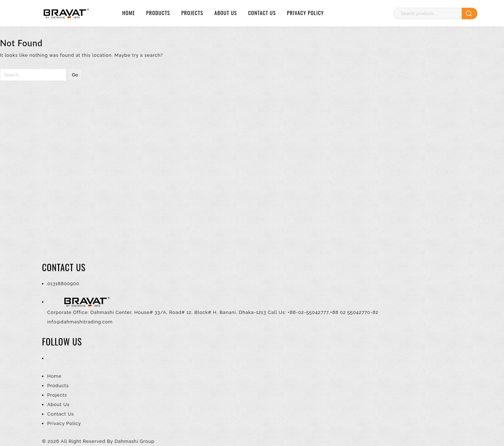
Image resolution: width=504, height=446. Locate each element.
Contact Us (262, 13)
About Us (226, 13)
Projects (192, 13)
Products (158, 13)
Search (470, 13)
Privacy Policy (305, 13)
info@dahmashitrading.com (80, 322)
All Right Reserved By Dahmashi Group (107, 441)
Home (129, 13)
